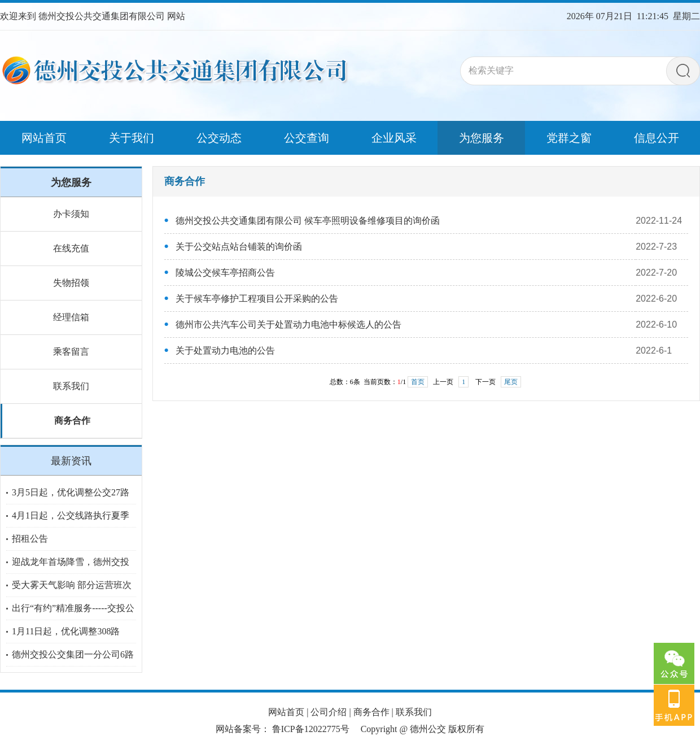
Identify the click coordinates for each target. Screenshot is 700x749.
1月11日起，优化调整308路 (66, 631)
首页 (418, 382)
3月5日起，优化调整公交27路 (71, 492)
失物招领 (71, 283)
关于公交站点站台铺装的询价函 (239, 247)
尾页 (511, 382)
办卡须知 (71, 214)
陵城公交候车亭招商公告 (225, 273)
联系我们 (71, 386)
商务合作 (72, 421)
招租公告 (30, 539)
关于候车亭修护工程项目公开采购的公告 (257, 299)
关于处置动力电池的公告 (225, 350)
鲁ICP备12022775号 (311, 729)
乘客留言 (71, 352)
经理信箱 (71, 317)
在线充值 (71, 248)
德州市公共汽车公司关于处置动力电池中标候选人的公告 (288, 325)
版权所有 (466, 729)
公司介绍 (329, 712)
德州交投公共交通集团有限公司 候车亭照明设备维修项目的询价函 (308, 221)
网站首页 (286, 712)
